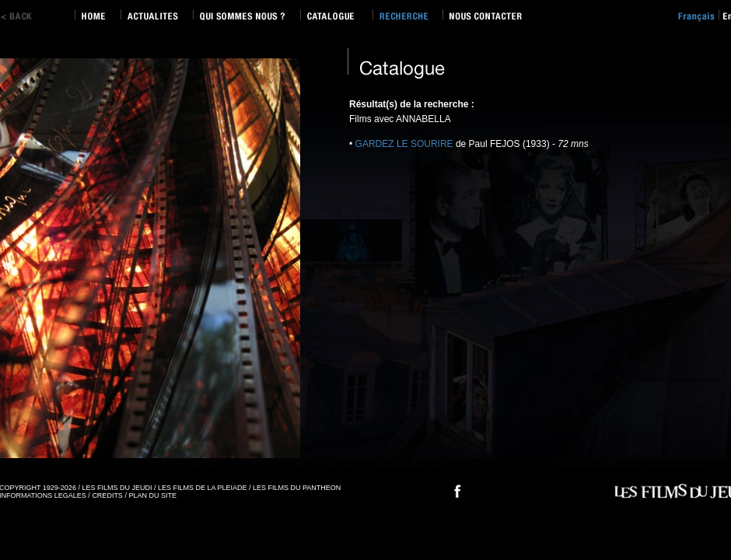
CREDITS (107, 495)
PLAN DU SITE (152, 495)
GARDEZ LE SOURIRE (404, 144)
